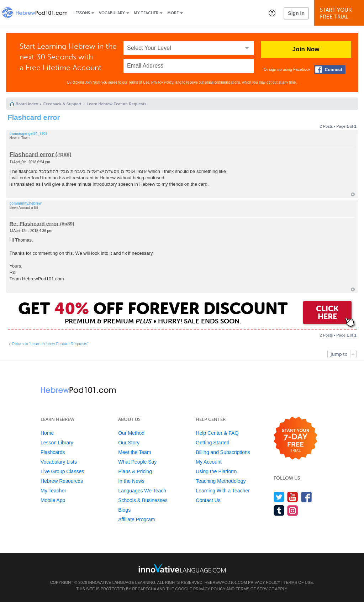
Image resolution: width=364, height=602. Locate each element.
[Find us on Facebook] (307, 497)
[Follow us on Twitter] (279, 497)
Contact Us (208, 500)
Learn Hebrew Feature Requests (116, 104)
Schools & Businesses (143, 500)
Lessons (82, 13)
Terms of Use (139, 82)
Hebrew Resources (62, 481)
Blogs (124, 510)
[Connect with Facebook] (330, 70)
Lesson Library (57, 443)
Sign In (296, 13)
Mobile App (53, 500)
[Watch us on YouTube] (293, 497)
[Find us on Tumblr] (279, 510)
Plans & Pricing (135, 471)
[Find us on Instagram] (293, 510)
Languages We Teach (142, 491)
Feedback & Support (62, 104)
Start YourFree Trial (340, 13)
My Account (209, 462)
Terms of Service (255, 589)
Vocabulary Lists (59, 462)
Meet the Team (134, 452)
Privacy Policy (162, 82)
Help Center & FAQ (217, 433)
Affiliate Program (136, 519)
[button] (272, 13)
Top (353, 194)
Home (47, 433)
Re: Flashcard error (34, 223)
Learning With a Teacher (223, 491)
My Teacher (146, 13)
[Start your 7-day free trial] (296, 439)
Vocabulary (112, 13)
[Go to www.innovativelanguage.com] (182, 568)
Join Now (306, 49)
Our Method (131, 433)
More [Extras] (173, 13)
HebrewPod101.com (226, 582)
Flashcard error (34, 117)
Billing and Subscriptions (223, 452)
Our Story (129, 443)
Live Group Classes (62, 471)
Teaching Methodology (221, 481)
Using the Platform (216, 471)
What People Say (137, 462)
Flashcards (53, 452)
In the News (131, 481)
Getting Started (212, 443)
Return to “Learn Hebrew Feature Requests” (50, 344)
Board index (27, 104)
